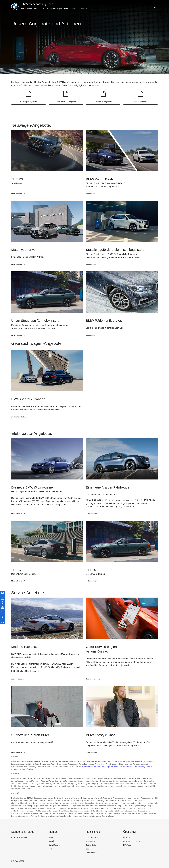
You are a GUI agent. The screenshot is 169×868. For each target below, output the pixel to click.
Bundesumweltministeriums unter (94, 767)
